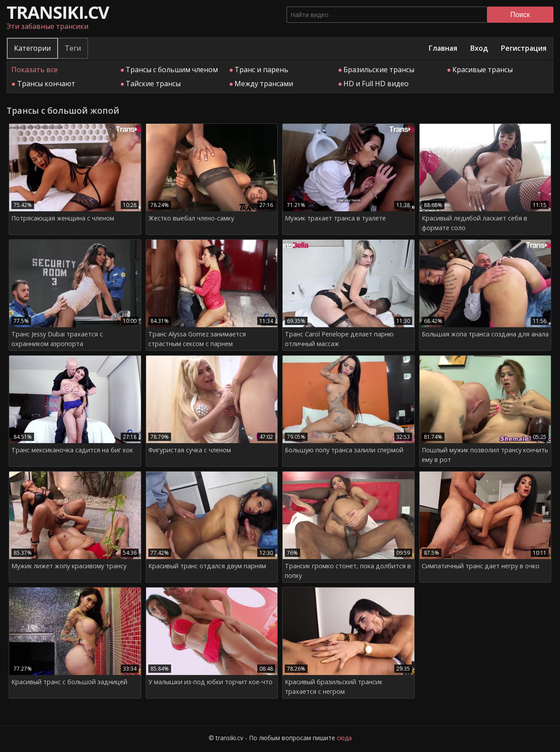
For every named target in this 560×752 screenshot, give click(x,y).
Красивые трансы (483, 70)
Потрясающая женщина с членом (63, 218)
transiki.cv (58, 12)
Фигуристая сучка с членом (190, 450)
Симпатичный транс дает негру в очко (481, 566)
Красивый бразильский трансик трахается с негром (334, 687)
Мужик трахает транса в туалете (335, 218)
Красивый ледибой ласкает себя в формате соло (474, 223)
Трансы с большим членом (172, 70)
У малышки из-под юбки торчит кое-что (210, 682)
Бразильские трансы (379, 70)
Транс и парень (261, 70)
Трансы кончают (46, 84)
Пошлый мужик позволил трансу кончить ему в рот (485, 455)
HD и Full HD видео (376, 84)
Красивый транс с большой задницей (69, 682)
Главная (443, 48)
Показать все (35, 70)
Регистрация (524, 48)
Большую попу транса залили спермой (344, 450)
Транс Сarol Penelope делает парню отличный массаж (339, 339)
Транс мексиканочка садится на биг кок (72, 450)
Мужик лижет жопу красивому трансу (69, 566)
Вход (479, 48)
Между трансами (264, 84)
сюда (344, 738)
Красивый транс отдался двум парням (207, 566)
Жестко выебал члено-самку (191, 218)
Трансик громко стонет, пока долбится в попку (348, 571)
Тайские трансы (153, 84)
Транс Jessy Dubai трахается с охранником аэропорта (57, 339)
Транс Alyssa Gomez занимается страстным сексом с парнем (197, 339)
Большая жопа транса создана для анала (485, 334)
